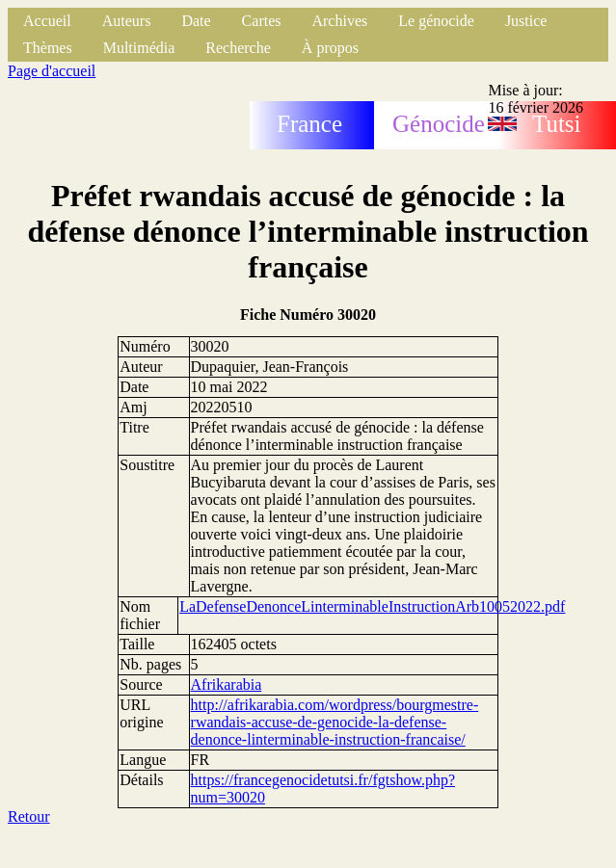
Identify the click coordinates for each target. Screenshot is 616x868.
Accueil (47, 21)
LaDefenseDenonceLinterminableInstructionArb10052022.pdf (372, 606)
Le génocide (436, 21)
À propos (330, 48)
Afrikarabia (227, 684)
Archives (339, 21)
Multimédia (139, 48)
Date (196, 21)
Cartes (262, 21)
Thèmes (48, 48)
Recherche (238, 48)
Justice (526, 21)
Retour (29, 816)
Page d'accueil (52, 71)
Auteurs (127, 21)
